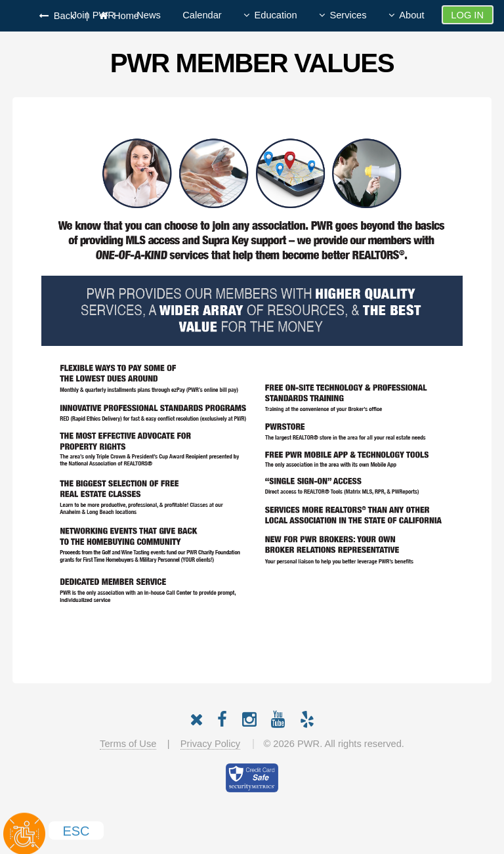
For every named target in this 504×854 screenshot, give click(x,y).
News (149, 15)
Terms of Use (128, 744)
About (411, 15)
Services (348, 15)
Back (62, 16)
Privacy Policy (210, 744)
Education (275, 15)
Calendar (202, 15)
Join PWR (94, 15)
